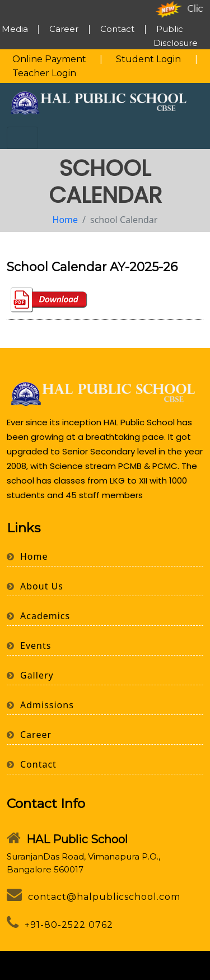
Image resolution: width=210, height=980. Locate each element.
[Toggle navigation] (22, 138)
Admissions (40, 705)
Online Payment (49, 59)
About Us (35, 586)
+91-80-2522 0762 (60, 925)
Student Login (148, 59)
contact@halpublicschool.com (94, 897)
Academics (38, 616)
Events (29, 645)
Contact (117, 29)
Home (66, 220)
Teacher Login (44, 73)
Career (64, 29)
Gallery (30, 675)
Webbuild (127, 972)
